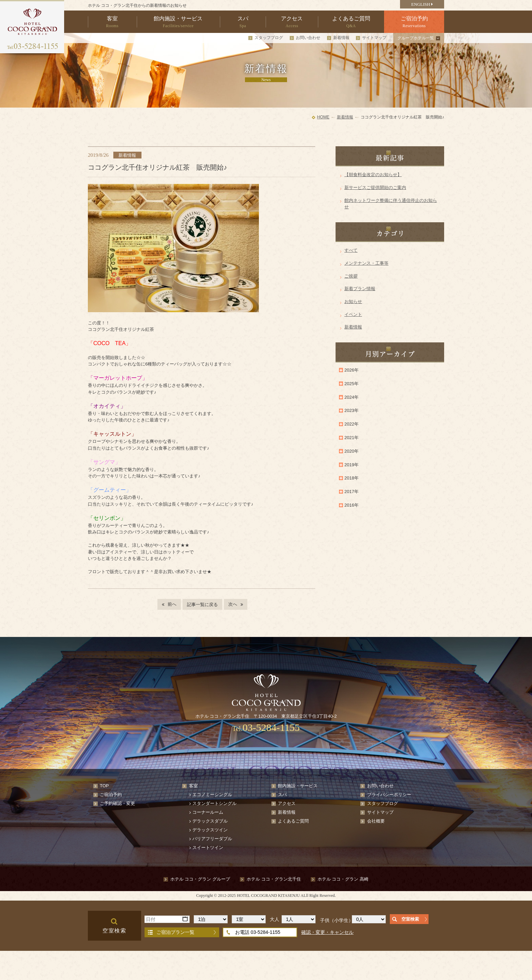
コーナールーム (208, 812)
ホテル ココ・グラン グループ (200, 879)
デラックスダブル (210, 821)
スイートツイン (208, 847)
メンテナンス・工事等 (366, 263)
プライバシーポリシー (389, 795)
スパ (282, 795)
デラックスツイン (210, 830)
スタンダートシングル (214, 803)
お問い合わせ (308, 38)
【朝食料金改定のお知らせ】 (373, 175)
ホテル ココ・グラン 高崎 (343, 879)
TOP (104, 786)
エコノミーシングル (212, 795)
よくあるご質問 (293, 821)
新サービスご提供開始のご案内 (375, 187)
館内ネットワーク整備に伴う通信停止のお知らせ (391, 204)
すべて (351, 250)
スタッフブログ (269, 38)
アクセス (287, 803)
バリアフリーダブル (212, 839)
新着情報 (341, 38)
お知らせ (353, 301)
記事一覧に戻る (202, 605)
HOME (323, 117)
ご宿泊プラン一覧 (175, 932)
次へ (233, 604)
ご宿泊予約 (111, 795)
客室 (193, 786)
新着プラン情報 (360, 289)
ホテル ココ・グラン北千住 (274, 879)
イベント (353, 314)
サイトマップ (374, 38)
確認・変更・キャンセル (327, 932)
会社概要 (376, 821)
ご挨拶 (351, 276)
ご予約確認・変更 (117, 803)
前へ (172, 604)
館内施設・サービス (298, 786)
